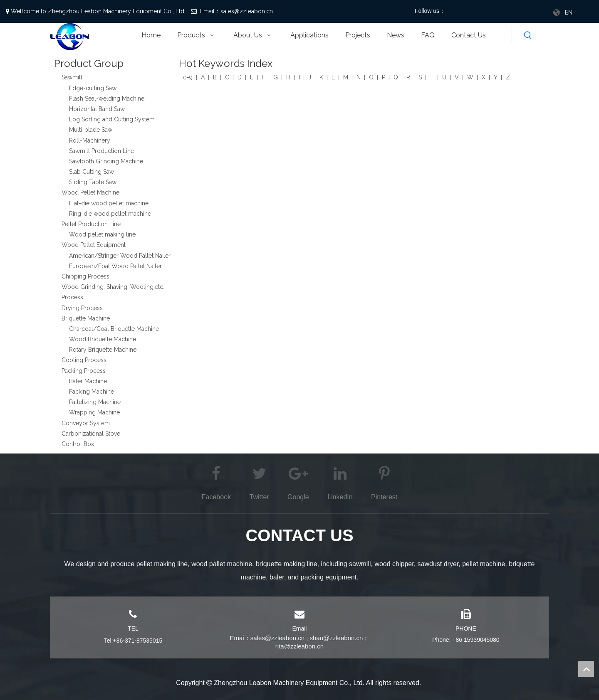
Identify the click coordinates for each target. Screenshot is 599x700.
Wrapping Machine (94, 412)
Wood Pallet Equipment (94, 245)
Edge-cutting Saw (93, 88)
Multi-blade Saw (91, 130)
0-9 (188, 77)
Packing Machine (92, 392)
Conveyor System (86, 423)
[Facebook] (459, 12)
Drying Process (82, 308)
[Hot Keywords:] (528, 35)
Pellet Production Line (91, 224)
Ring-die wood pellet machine (110, 214)
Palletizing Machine (95, 402)
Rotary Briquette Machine (103, 350)
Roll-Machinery (90, 140)
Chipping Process (85, 276)
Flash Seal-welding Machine (107, 99)
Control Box (78, 444)
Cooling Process (84, 360)
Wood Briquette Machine (103, 339)
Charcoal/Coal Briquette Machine (114, 329)
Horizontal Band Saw (97, 109)
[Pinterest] (501, 12)
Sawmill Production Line (101, 151)
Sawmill (72, 77)
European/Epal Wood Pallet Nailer (115, 266)
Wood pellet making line (102, 234)
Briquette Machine (86, 318)
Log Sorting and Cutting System (112, 119)
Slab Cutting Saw (92, 172)
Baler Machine (88, 381)
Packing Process (84, 371)
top (586, 669)
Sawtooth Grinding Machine (106, 161)
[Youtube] (487, 12)
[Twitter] (473, 12)
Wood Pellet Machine (90, 192)
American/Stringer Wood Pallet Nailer (120, 256)
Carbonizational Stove (91, 434)
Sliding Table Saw (93, 182)
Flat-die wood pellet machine (109, 203)
